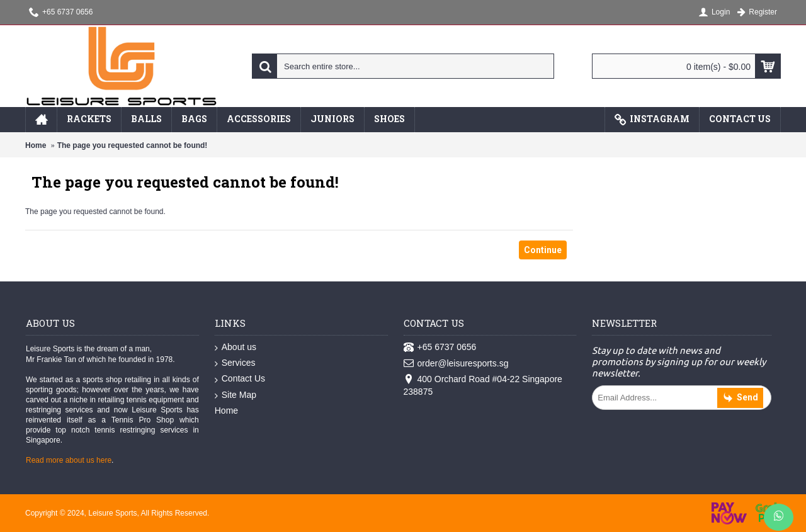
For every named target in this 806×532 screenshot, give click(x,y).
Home (36, 145)
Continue (543, 250)
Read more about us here (69, 460)
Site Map (236, 395)
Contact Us (240, 379)
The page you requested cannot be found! (133, 145)
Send (740, 398)
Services (235, 363)
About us (236, 348)
